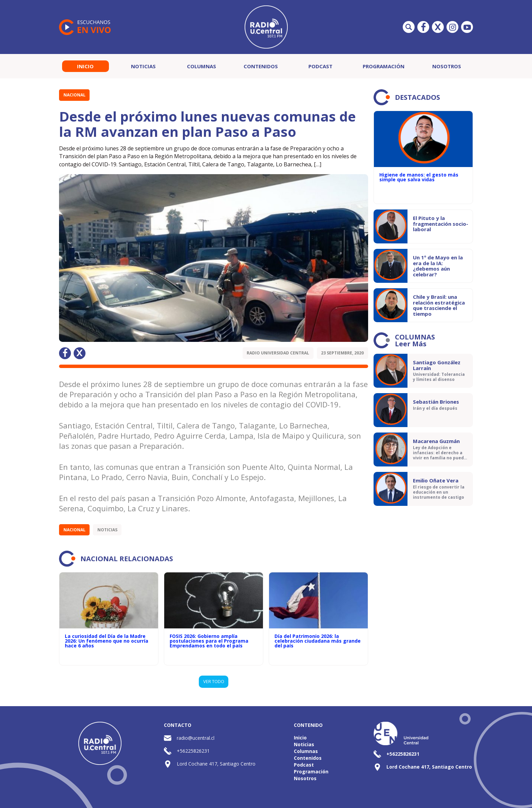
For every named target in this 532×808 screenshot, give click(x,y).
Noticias (143, 66)
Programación (384, 66)
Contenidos (261, 66)
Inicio (85, 66)
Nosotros (447, 66)
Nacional (74, 95)
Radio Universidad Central (278, 353)
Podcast (320, 66)
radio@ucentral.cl (196, 738)
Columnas (202, 66)
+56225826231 (193, 751)
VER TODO (214, 681)
